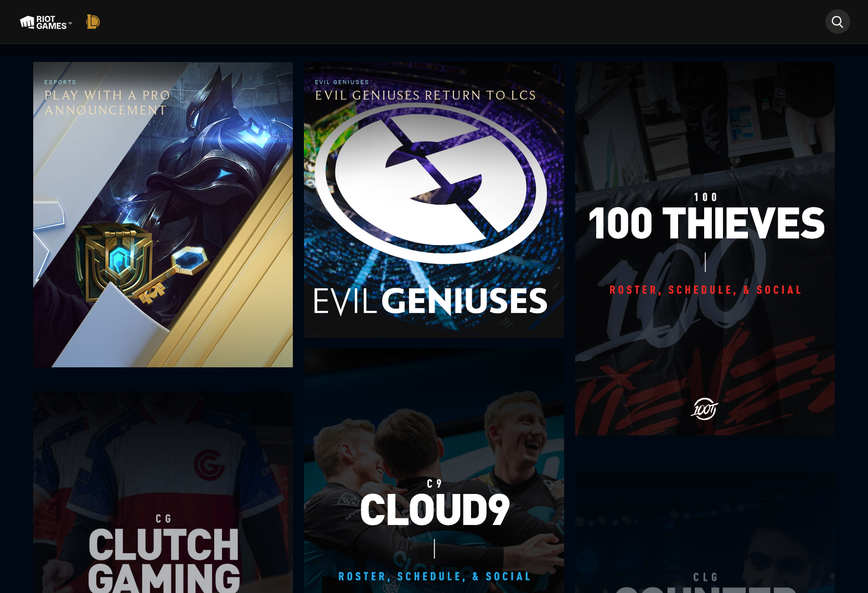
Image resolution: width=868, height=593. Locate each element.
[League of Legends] (95, 22)
